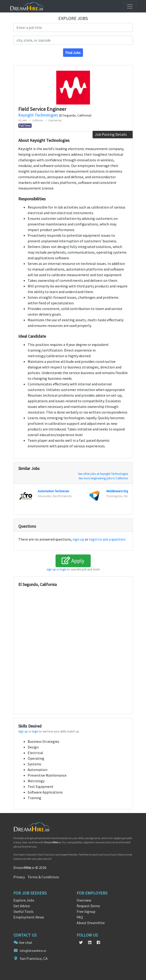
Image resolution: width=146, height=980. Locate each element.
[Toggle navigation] (130, 6)
